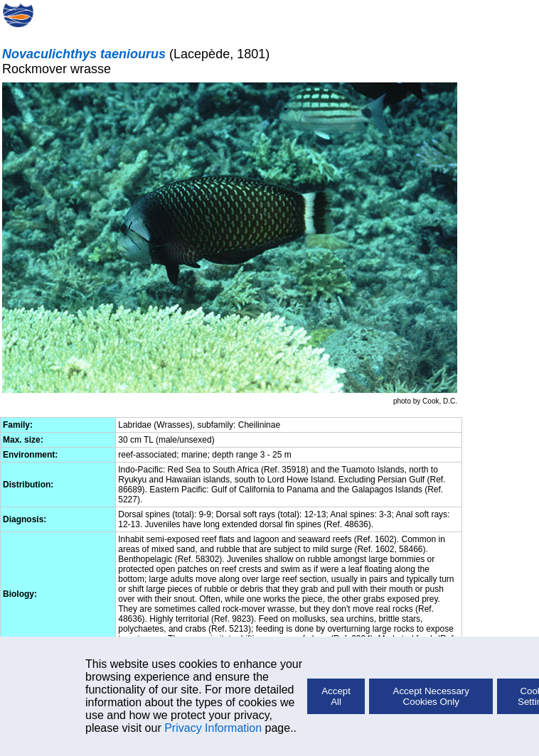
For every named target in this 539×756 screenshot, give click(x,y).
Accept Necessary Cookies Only (431, 696)
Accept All (336, 696)
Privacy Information (213, 728)
